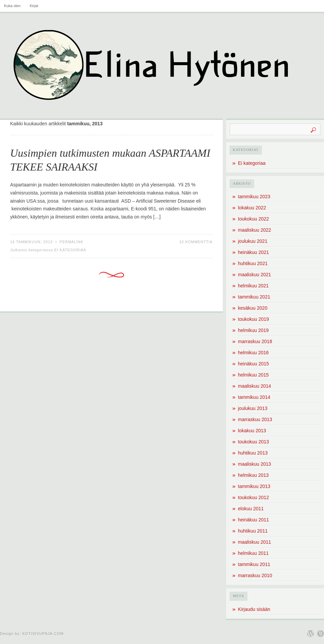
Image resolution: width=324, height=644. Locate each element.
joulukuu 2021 (253, 241)
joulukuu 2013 (253, 408)
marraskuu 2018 (255, 341)
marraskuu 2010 (255, 575)
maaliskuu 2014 (254, 386)
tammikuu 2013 (254, 486)
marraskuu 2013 (255, 419)
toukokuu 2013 (253, 442)
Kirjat (34, 6)
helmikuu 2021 (253, 286)
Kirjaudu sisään (254, 609)
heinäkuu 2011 (253, 520)
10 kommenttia (196, 242)
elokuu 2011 (251, 509)
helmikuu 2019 (253, 330)
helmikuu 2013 (253, 475)
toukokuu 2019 (253, 319)
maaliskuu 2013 (254, 464)
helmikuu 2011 (253, 553)
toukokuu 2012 (253, 497)
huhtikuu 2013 (253, 453)
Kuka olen (12, 6)
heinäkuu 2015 (253, 364)
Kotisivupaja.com (43, 634)
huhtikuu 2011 (253, 531)
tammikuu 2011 (254, 564)
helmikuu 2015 (253, 375)
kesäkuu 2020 (253, 308)
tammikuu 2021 (254, 297)
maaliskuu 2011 (254, 542)
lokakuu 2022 (252, 208)
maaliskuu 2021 (254, 275)
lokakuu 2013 (252, 431)
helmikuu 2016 (253, 353)
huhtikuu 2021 (253, 263)
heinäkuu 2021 (253, 252)
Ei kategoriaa (70, 250)
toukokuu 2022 (253, 219)
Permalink (72, 242)
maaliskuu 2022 (254, 230)
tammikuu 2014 (254, 397)
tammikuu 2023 (254, 197)
